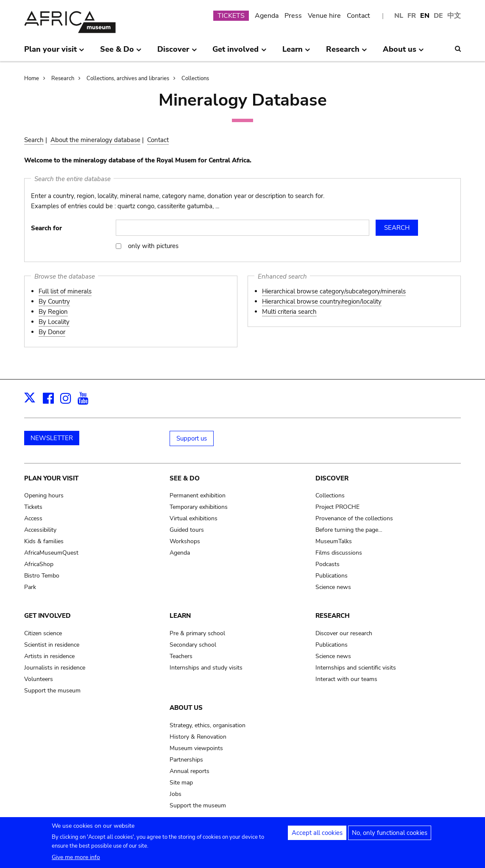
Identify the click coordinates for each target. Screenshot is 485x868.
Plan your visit (51, 478)
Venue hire (324, 16)
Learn (180, 616)
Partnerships (186, 760)
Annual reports (190, 771)
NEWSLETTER (52, 438)
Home (32, 78)
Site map (181, 783)
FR (412, 16)
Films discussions (339, 553)
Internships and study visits (206, 668)
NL (399, 16)
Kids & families (44, 541)
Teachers (181, 656)
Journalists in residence (55, 668)
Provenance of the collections (354, 518)
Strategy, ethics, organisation (208, 725)
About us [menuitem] (403, 53)
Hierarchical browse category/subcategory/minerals (334, 291)
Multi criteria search (289, 312)
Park (30, 587)
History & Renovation (198, 737)
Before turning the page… (349, 530)
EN (425, 16)
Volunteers (39, 679)
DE (438, 16)
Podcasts (328, 564)
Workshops (185, 541)
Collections (195, 78)
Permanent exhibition (198, 495)
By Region (53, 312)
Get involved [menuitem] (239, 53)
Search (34, 140)
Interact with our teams (346, 679)
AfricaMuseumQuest (51, 553)
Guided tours (187, 530)
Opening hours (44, 495)
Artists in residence (49, 656)
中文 (454, 16)
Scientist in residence (52, 645)
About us (186, 708)
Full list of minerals (65, 291)
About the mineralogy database (95, 140)
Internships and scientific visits (356, 668)
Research (63, 78)
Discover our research (344, 633)
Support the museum (52, 691)
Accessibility (40, 530)
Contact (358, 16)
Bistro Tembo (42, 576)
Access (33, 518)
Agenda (267, 16)
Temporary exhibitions (199, 507)
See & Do (185, 478)
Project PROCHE (337, 507)
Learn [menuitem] (296, 53)
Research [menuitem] (347, 53)
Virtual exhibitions (194, 518)
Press (293, 16)
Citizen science (43, 633)
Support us (192, 438)
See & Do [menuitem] (121, 53)
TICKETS (231, 16)
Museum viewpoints (196, 748)
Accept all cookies (317, 833)
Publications (332, 576)
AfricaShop (39, 564)
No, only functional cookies (390, 833)
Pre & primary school (197, 633)
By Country (54, 301)
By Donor (52, 332)
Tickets (33, 507)
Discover (332, 478)
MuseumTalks (334, 541)
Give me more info (76, 858)
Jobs (176, 794)
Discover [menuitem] (177, 53)
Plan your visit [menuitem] (54, 53)
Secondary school (193, 645)
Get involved (47, 616)
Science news (333, 587)
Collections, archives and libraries (128, 78)
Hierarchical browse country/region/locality (322, 301)
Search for (46, 228)
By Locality (54, 322)
